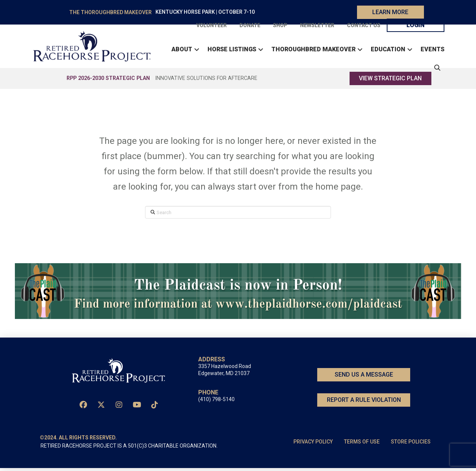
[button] (435, 69)
